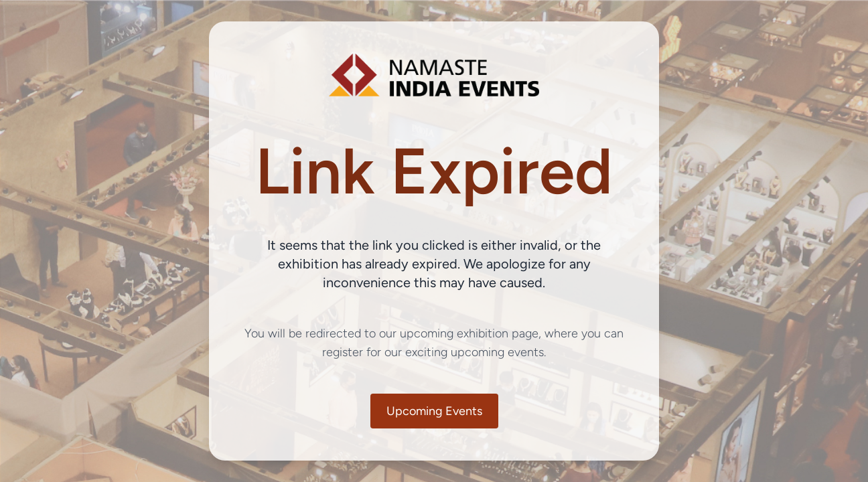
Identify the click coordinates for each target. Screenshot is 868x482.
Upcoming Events (434, 411)
